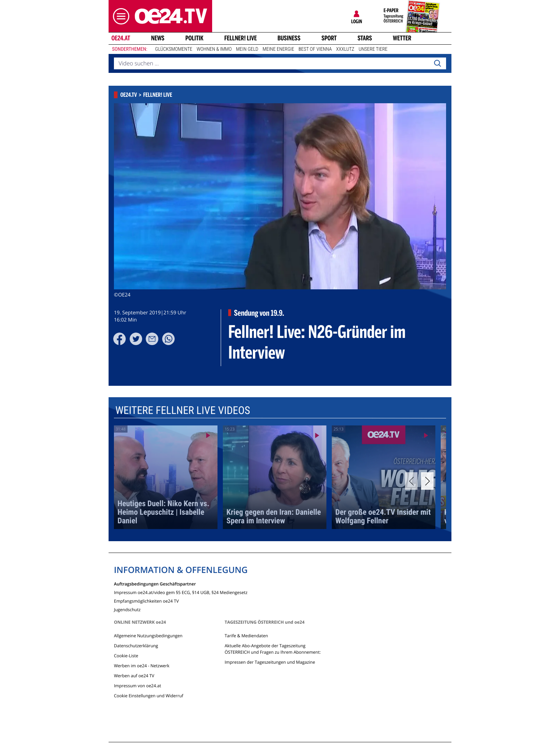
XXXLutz (345, 49)
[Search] (437, 64)
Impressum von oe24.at (137, 686)
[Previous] (411, 481)
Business (289, 38)
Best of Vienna (315, 49)
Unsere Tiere (373, 49)
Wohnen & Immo (214, 49)
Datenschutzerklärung (136, 646)
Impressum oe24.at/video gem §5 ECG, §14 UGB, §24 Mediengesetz (181, 592)
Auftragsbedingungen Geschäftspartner (155, 584)
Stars (365, 38)
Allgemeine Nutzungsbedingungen (148, 636)
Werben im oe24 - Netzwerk (142, 666)
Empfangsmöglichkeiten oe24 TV (146, 601)
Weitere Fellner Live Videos (183, 411)
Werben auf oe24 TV (134, 676)
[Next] (427, 481)
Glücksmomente (174, 49)
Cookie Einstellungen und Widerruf (149, 696)
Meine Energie (278, 49)
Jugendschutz (127, 609)
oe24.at (121, 38)
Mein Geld (247, 49)
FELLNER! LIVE (241, 38)
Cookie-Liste (126, 656)
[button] (119, 16)
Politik (194, 38)
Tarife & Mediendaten (246, 636)
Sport (329, 38)
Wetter (402, 38)
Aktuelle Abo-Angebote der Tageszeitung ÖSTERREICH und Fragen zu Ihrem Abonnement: (273, 649)
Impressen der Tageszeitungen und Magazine (270, 662)
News (158, 38)
